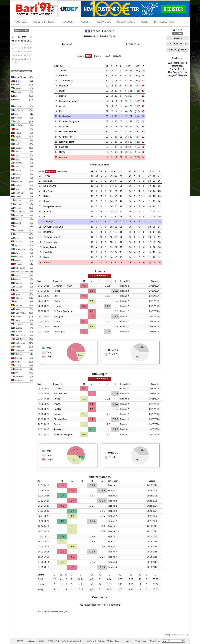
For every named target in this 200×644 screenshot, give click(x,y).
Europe (22, 81)
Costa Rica (22, 167)
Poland (22, 294)
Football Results (177, 69)
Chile (22, 156)
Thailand (22, 358)
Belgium (22, 137)
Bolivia (22, 140)
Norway (22, 276)
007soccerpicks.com (178, 63)
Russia (22, 309)
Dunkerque (65, 116)
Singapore (22, 324)
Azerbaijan (22, 125)
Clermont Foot (66, 137)
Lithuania (22, 257)
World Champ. (22, 77)
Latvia (22, 253)
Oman (22, 279)
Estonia (22, 197)
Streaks (117, 56)
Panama (22, 283)
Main (88, 56)
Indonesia (22, 231)
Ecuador (22, 186)
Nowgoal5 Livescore (177, 75)
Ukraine (22, 366)
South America (22, 339)
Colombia (22, 163)
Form (98, 56)
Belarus (22, 133)
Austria (22, 122)
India (22, 227)
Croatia (22, 171)
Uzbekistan (22, 377)
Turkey (22, 362)
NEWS (144, 22)
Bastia (62, 152)
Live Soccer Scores (178, 72)
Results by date (177, 49)
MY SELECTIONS (164, 22)
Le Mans (63, 76)
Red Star (64, 86)
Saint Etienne (66, 81)
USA (22, 373)
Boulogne (64, 127)
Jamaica (22, 242)
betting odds (178, 66)
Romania (22, 306)
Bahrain (22, 129)
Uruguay (22, 369)
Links (128, 641)
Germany (22, 92)
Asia (22, 114)
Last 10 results (100, 276)
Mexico (22, 261)
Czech (22, 178)
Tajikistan (22, 354)
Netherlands (22, 268)
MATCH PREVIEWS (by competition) (64, 641)
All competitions (178, 44)
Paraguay (22, 287)
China (22, 159)
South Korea (22, 343)
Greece (22, 208)
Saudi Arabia (22, 313)
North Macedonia (22, 272)
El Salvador (22, 193)
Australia (22, 118)
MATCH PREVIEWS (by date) (30, 641)
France (22, 100)
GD (137, 66)
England (22, 89)
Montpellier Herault (68, 101)
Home (59, 171)
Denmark (22, 182)
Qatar (22, 302)
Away (65, 171)
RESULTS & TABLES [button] (45, 22)
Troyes (63, 71)
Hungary (22, 219)
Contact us (155, 641)
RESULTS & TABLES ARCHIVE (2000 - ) (103, 641)
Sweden (22, 347)
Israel (22, 238)
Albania (22, 107)
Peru (22, 291)
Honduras (22, 216)
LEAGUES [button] (69, 22)
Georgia (22, 204)
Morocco (22, 264)
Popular (178, 38)
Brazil (22, 144)
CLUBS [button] (86, 22)
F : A (128, 66)
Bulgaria (22, 148)
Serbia (22, 321)
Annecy (63, 106)
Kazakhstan (22, 249)
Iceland (22, 223)
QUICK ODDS (104, 22)
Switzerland (22, 351)
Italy (22, 96)
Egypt (22, 189)
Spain (22, 85)
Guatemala (22, 212)
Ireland (22, 234)
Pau (61, 111)
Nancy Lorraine (67, 142)
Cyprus (22, 174)
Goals (107, 56)
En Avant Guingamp (69, 121)
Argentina (22, 110)
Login (177, 30)
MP (107, 66)
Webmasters (140, 641)
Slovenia (22, 332)
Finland (22, 200)
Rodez (62, 96)
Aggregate (51, 171)
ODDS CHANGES (126, 22)
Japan (22, 246)
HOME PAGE (20, 22)
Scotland (22, 317)
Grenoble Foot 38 (68, 132)
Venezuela (22, 381)
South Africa (22, 336)
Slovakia (22, 328)
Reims (62, 91)
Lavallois (64, 147)
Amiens (63, 157)
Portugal (22, 298)
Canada (22, 152)
